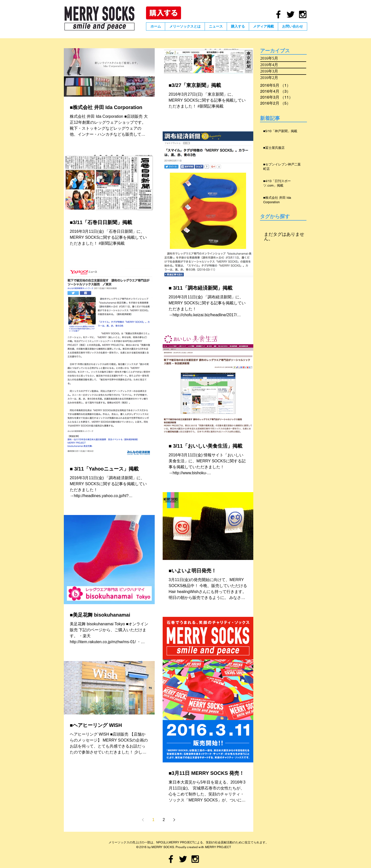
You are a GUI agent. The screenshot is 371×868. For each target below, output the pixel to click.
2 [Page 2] (164, 820)
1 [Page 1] (153, 820)
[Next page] (174, 820)
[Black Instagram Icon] (303, 14)
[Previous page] (143, 820)
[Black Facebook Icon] (278, 14)
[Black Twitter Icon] (291, 14)
